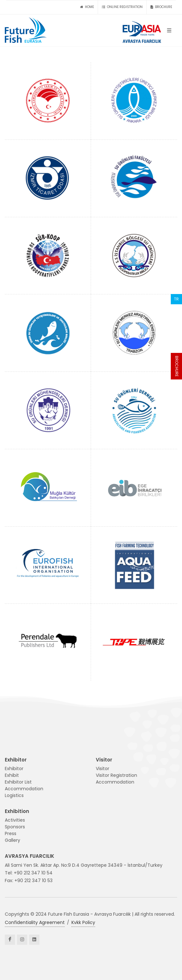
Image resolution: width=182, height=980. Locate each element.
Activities (15, 820)
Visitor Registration (116, 775)
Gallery (12, 840)
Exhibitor (14, 769)
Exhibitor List (18, 782)
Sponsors (15, 827)
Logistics (14, 795)
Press (11, 833)
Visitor (103, 769)
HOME (87, 7)
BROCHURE (177, 366)
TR (176, 299)
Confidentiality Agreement (35, 922)
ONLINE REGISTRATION (122, 7)
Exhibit (12, 775)
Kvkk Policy (83, 922)
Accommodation (24, 789)
